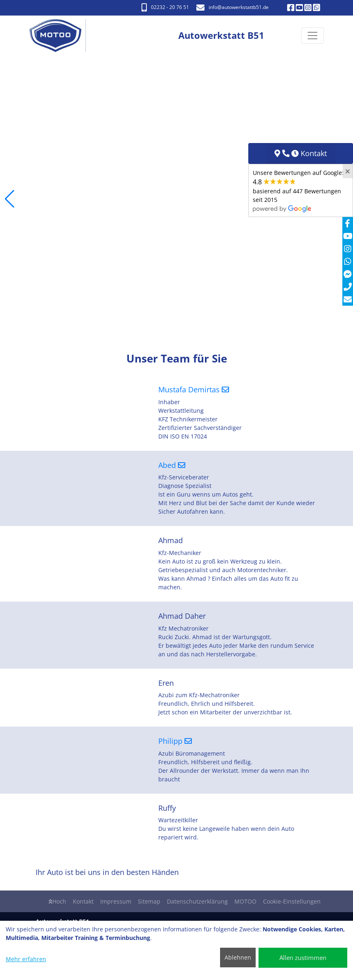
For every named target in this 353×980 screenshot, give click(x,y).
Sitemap (149, 901)
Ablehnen (238, 957)
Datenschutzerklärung (197, 901)
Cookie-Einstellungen (292, 901)
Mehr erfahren (26, 959)
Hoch (57, 901)
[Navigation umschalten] (313, 36)
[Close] (348, 171)
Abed (172, 465)
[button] (10, 199)
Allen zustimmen (303, 958)
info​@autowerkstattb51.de (233, 7)
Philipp (175, 741)
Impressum (116, 901)
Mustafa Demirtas (194, 389)
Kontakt (83, 901)
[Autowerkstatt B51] (60, 36)
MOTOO (245, 901)
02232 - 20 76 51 (165, 7)
